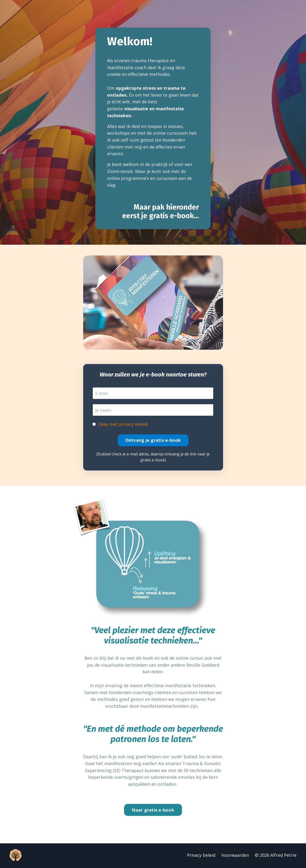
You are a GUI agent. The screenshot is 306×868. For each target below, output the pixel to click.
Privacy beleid (201, 856)
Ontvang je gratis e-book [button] (153, 441)
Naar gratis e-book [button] (153, 811)
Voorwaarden (235, 856)
